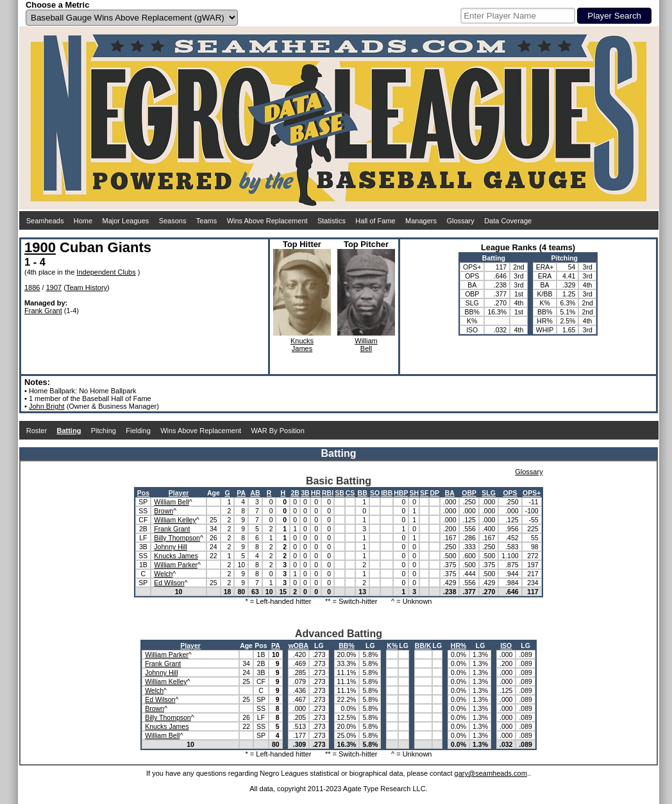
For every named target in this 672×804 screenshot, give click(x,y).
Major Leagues (126, 221)
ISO (506, 646)
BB (363, 493)
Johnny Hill (170, 547)
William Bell (171, 502)
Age (214, 493)
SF (424, 493)
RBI (328, 493)
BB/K (423, 646)
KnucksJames (302, 345)
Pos (143, 493)
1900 (40, 247)
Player (179, 493)
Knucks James (176, 556)
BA (450, 493)
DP (434, 493)
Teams (206, 221)
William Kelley (175, 520)
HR (316, 493)
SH (414, 493)
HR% (459, 646)
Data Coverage (508, 221)
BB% (347, 646)
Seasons (173, 221)
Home (83, 221)
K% (392, 646)
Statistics (332, 221)
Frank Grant (43, 311)
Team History (87, 287)
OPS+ (532, 493)
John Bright (47, 406)
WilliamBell (366, 345)
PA (241, 493)
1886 (32, 287)
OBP (469, 493)
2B (295, 493)
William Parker (176, 565)
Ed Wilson (169, 583)
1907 (54, 287)
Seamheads (45, 221)
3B (305, 493)
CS (350, 493)
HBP (401, 493)
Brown (164, 511)
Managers (421, 221)
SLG (489, 493)
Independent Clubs (106, 272)
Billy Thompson (177, 538)
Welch (163, 574)
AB (255, 493)
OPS (510, 493)
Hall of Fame (375, 221)
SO (375, 493)
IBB (387, 493)
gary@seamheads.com (491, 773)
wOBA (299, 646)
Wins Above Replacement (267, 221)
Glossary (460, 221)
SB (340, 493)
